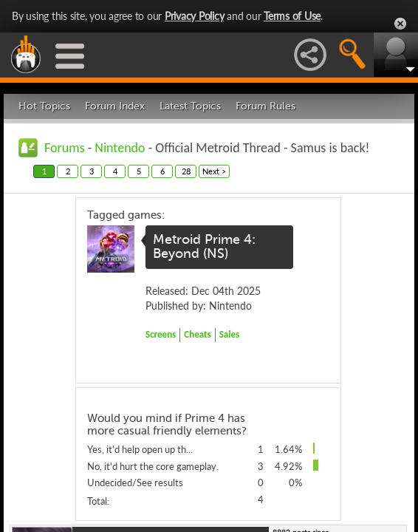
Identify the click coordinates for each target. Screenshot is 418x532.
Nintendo (120, 148)
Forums (65, 148)
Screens (161, 334)
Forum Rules (265, 106)
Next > (214, 171)
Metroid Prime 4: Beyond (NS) (204, 247)
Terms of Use (292, 16)
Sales (230, 334)
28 (186, 171)
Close (400, 24)
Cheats (197, 334)
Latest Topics (190, 106)
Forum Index (115, 106)
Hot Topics (44, 106)
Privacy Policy (195, 16)
